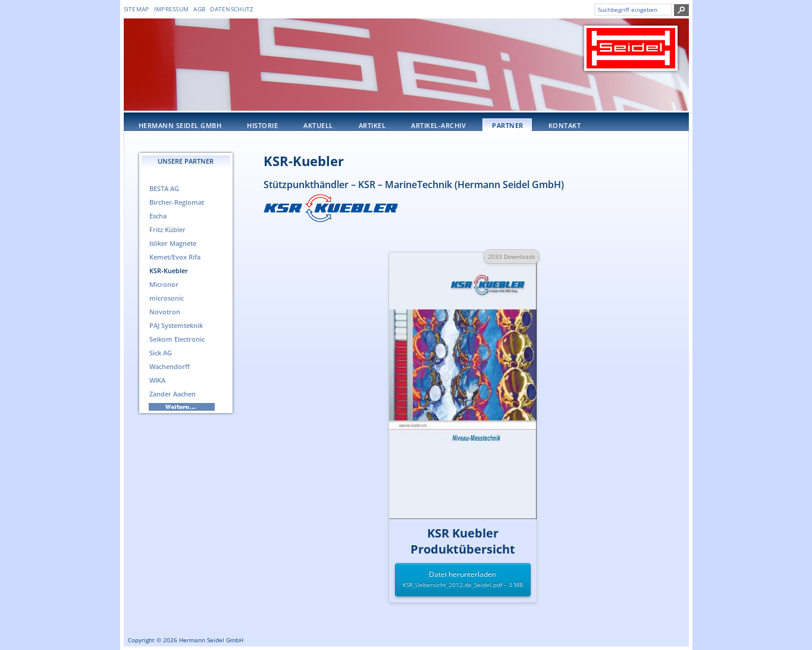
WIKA (157, 380)
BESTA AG (164, 188)
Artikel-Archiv (438, 125)
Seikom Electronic (177, 339)
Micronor (164, 284)
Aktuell (318, 125)
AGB (199, 9)
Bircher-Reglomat (177, 202)
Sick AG (161, 353)
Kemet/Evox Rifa (175, 257)
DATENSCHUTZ (232, 9)
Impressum (172, 9)
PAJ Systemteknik (176, 325)
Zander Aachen (173, 394)
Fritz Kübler (167, 229)
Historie (262, 125)
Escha (158, 216)
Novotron (165, 312)
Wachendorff (170, 366)
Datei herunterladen (463, 580)
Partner (508, 125)
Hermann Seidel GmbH (180, 125)
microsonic (167, 298)
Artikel (372, 125)
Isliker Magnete (173, 243)
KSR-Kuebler (304, 161)
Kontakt (565, 125)
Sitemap (137, 9)
